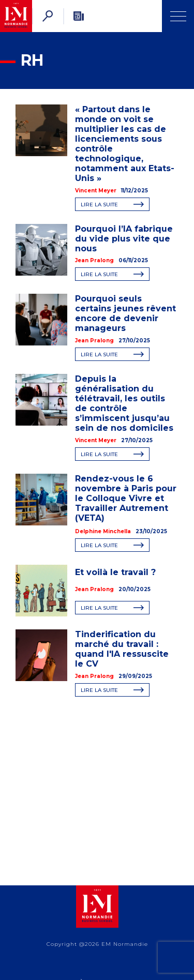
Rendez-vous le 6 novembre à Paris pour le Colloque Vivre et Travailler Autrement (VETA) (126, 498)
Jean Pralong (94, 260)
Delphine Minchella (103, 531)
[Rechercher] (48, 16)
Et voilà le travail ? (115, 572)
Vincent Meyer (96, 191)
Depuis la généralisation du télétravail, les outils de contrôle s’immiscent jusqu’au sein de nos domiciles (124, 403)
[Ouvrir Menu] (178, 16)
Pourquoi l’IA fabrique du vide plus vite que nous (124, 239)
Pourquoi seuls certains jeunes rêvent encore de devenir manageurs (125, 313)
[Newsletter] (79, 16)
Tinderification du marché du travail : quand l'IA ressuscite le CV (122, 649)
